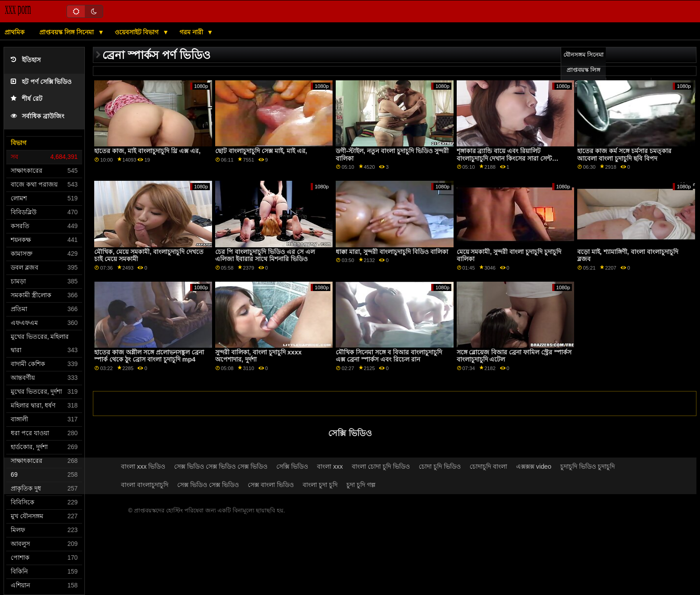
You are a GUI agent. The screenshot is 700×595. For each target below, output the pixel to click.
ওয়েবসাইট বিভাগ (138, 32)
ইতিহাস (26, 60)
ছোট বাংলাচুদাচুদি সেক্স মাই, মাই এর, (261, 151)
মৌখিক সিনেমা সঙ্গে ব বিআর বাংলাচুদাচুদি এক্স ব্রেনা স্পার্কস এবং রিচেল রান (389, 356)
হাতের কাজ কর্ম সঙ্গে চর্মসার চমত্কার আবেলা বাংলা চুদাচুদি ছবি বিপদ (624, 155)
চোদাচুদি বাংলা (488, 466)
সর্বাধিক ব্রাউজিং (37, 116)
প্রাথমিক (15, 32)
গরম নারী (192, 32)
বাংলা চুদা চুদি (320, 485)
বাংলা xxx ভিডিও (143, 466)
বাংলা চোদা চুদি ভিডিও (381, 466)
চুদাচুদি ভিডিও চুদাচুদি (587, 466)
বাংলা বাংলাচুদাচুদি (145, 485)
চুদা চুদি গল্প (361, 485)
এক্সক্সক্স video (534, 466)
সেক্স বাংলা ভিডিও (271, 485)
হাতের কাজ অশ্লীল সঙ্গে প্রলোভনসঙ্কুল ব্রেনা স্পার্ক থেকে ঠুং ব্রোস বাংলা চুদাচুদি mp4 (149, 356)
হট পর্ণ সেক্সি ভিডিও (41, 82)
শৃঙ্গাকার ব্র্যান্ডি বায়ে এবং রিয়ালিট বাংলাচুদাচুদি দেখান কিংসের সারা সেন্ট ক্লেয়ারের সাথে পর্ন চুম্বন (504, 158)
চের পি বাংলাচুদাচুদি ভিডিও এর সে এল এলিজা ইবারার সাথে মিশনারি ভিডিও (265, 256)
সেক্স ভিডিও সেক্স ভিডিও (208, 485)
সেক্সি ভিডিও (292, 466)
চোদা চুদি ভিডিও (440, 466)
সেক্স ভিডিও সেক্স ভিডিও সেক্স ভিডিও (221, 466)
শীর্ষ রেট (27, 99)
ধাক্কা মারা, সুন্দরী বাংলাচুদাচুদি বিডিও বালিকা (392, 252)
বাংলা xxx (330, 466)
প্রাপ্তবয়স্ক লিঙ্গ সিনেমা (67, 32)
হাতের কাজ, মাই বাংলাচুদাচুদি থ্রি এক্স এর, (147, 151)
